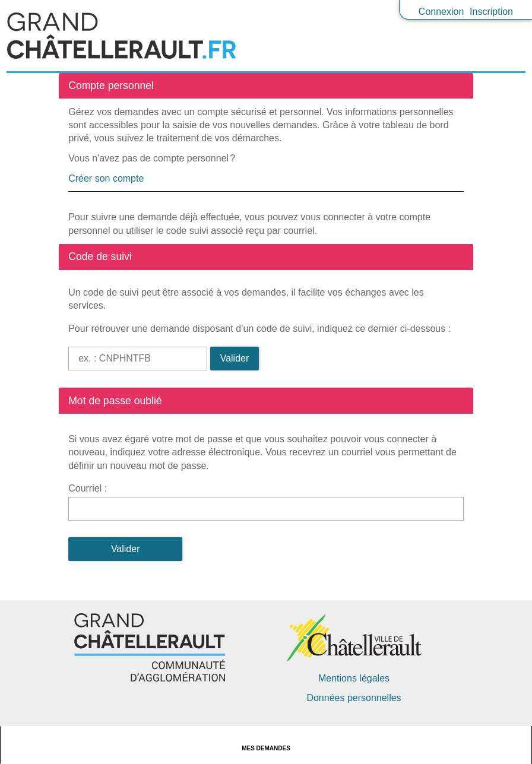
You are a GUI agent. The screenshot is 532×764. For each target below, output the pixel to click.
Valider (235, 358)
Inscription (491, 12)
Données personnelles (354, 698)
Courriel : (88, 488)
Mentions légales (354, 678)
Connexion (441, 12)
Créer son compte (106, 178)
